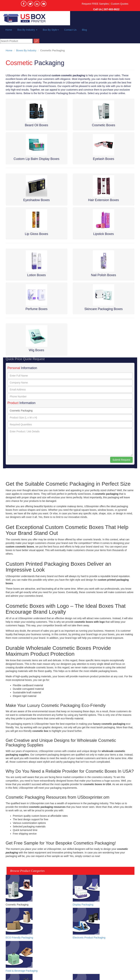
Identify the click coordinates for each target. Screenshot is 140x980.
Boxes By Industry (26, 50)
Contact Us (70, 30)
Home (9, 30)
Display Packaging (83, 905)
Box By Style (51, 30)
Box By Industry (27, 30)
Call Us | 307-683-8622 (106, 9)
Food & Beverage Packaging (22, 971)
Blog (84, 30)
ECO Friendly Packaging (19, 938)
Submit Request (121, 460)
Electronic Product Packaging (89, 938)
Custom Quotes (120, 4)
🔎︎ (36, 41)
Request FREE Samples (95, 4)
